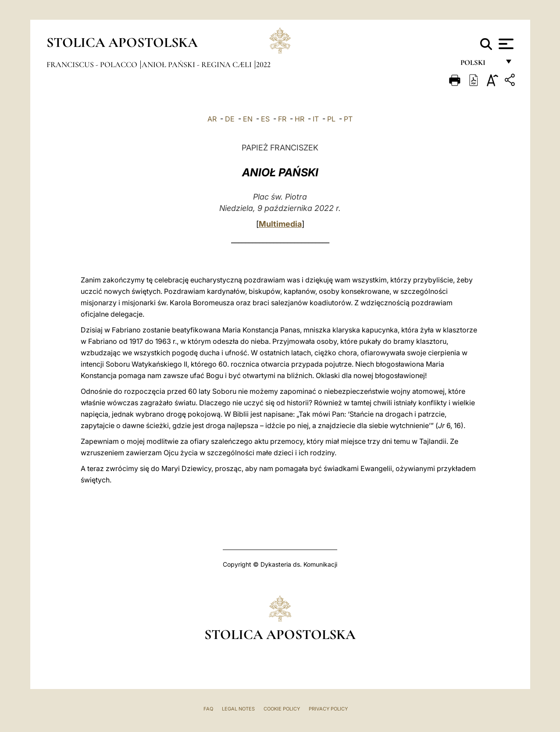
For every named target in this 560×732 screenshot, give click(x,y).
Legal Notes (238, 709)
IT (316, 119)
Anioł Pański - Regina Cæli (198, 64)
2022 (263, 64)
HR (300, 119)
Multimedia (280, 224)
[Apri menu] (505, 44)
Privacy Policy (328, 709)
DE (230, 119)
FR (282, 119)
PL (331, 119)
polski (480, 65)
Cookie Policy (282, 709)
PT (348, 119)
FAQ (208, 709)
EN (248, 119)
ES (265, 119)
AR (212, 119)
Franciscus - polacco (93, 64)
